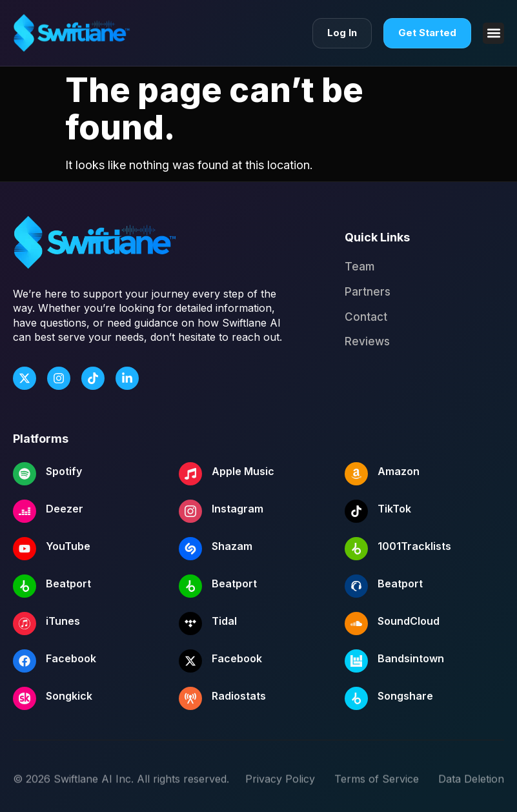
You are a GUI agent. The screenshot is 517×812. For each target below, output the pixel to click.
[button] (493, 33)
